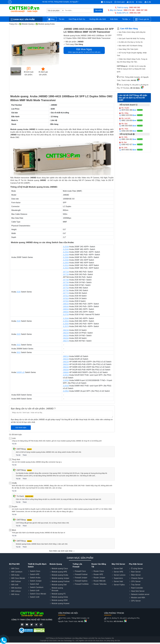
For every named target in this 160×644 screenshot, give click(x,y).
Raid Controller (137, 588)
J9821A (66, 356)
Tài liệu (126, 19)
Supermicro (118, 578)
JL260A (66, 263)
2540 (19, 321)
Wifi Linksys (16, 591)
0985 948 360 (135, 8)
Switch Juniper (36, 581)
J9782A (66, 298)
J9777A (66, 293)
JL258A (66, 257)
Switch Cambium (37, 587)
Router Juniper (99, 578)
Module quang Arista (60, 597)
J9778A (66, 280)
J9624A (66, 333)
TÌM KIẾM (98, 10)
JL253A (66, 247)
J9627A (66, 341)
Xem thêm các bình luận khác (62, 551)
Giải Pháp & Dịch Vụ (77, 19)
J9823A (66, 362)
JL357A (66, 326)
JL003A (66, 386)
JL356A (66, 324)
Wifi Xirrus (15, 594)
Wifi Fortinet (16, 581)
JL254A (66, 249)
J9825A (66, 364)
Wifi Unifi (15, 585)
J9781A (66, 296)
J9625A (66, 336)
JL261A (66, 265)
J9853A (66, 304)
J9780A (66, 285)
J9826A (66, 370)
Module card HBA (138, 598)
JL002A (66, 380)
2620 (19, 334)
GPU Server (136, 601)
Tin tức (62, 19)
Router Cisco (99, 571)
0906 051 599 (135, 13)
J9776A (66, 290)
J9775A (66, 288)
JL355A (66, 321)
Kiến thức (114, 19)
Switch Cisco (35, 571)
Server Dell (118, 569)
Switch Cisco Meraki (38, 594)
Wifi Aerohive (16, 588)
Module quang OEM (60, 600)
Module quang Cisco (60, 569)
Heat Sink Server (138, 591)
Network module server (140, 594)
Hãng (52, 19)
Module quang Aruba (60, 575)
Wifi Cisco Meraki (18, 578)
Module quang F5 (59, 594)
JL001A (66, 375)
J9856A (66, 312)
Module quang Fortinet (61, 581)
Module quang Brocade (57, 589)
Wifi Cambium (17, 572)
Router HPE (98, 574)
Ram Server (136, 572)
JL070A (66, 314)
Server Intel (118, 581)
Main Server (136, 575)
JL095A (66, 391)
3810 (19, 352)
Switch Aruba (35, 578)
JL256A (66, 255)
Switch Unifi (35, 591)
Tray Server (136, 585)
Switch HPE (35, 574)
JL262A (66, 268)
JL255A (66, 252)
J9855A (66, 309)
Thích (25, 455)
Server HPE (118, 572)
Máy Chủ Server (118, 564)
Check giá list (142, 19)
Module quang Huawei (60, 603)
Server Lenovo (120, 575)
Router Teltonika (100, 584)
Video (139, 2)
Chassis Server (137, 578)
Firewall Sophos (81, 581)
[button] (58, 47)
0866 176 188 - (130, 10)
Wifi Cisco (15, 569)
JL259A (66, 260)
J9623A (66, 330)
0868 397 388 (142, 10)
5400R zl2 (21, 372)
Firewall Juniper (81, 578)
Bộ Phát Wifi (14, 564)
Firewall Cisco (80, 571)
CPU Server (136, 581)
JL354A (66, 318)
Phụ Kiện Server (136, 564)
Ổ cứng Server (137, 569)
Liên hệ (130, 2)
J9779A (66, 282)
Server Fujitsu (119, 585)
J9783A (66, 301)
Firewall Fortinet (81, 574)
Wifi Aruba (15, 575)
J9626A (66, 338)
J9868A (66, 372)
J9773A (66, 274)
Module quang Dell (59, 585)
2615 (19, 345)
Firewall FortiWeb (82, 584)
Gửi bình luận (21, 428)
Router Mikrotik (100, 581)
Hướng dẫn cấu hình (98, 19)
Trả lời (14, 444)
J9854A (66, 306)
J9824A (66, 367)
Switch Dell (34, 584)
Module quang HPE (59, 572)
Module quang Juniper (60, 578)
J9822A (66, 359)
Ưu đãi (148, 2)
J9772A (66, 272)
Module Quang (56, 564)
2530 (19, 292)
